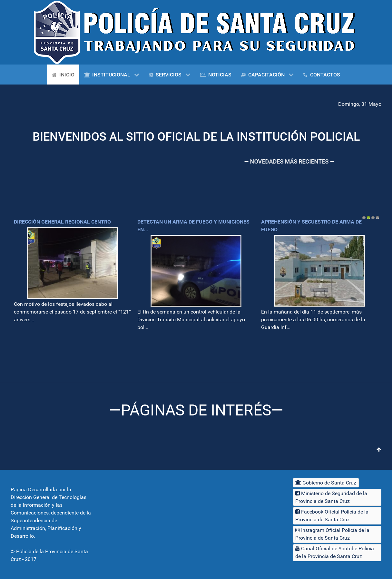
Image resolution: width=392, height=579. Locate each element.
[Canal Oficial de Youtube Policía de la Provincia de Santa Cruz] (337, 553)
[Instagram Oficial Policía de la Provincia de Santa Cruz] (337, 534)
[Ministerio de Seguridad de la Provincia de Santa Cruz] (337, 497)
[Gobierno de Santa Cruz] (326, 483)
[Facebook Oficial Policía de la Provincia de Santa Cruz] (337, 516)
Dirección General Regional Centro (62, 222)
